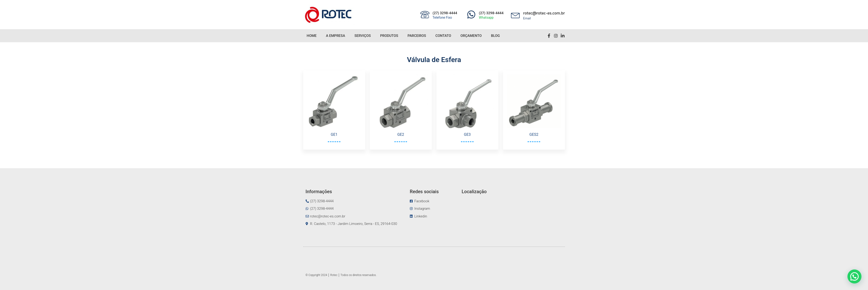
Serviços (363, 36)
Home (312, 36)
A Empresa (336, 36)
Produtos (389, 36)
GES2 (534, 135)
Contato (443, 36)
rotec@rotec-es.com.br (544, 13)
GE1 (334, 135)
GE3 (467, 135)
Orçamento (471, 36)
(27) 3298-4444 (445, 13)
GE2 (401, 135)
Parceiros (417, 36)
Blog (496, 36)
